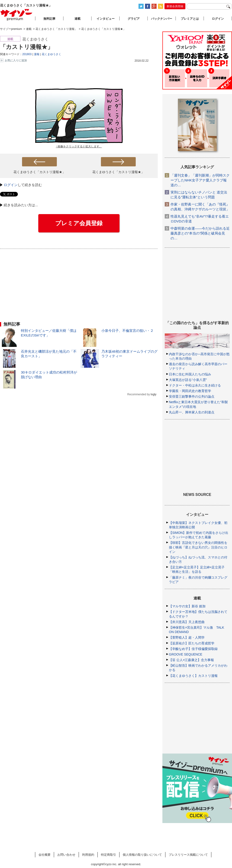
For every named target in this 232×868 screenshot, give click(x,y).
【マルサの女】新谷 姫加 (187, 606)
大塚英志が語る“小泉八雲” (188, 380)
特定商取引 (108, 855)
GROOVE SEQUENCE (186, 654)
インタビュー (106, 19)
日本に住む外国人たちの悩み (190, 374)
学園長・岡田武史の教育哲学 (190, 391)
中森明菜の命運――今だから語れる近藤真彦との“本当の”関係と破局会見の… (200, 233)
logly (153, 394)
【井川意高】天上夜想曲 (187, 622)
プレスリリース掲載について (188, 855)
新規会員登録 (175, 6)
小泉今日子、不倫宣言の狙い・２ (127, 331)
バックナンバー (162, 19)
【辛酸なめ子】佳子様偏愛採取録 (193, 649)
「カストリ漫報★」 (27, 47)
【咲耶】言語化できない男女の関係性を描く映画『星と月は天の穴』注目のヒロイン (198, 547)
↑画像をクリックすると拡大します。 (79, 147)
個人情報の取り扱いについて (142, 855)
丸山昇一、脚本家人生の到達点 (192, 412)
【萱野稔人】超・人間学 (187, 637)
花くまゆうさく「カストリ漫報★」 (39, 172)
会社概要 (45, 855)
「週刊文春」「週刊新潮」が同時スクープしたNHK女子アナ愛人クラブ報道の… (200, 180)
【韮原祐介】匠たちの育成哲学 (192, 643)
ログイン (11, 185)
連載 (77, 19)
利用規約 (88, 855)
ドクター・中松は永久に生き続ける (195, 385)
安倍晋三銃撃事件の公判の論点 (192, 396)
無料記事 (49, 19)
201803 (27, 54)
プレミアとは (190, 19)
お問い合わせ (66, 855)
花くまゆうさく (52, 54)
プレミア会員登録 (79, 223)
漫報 (37, 54)
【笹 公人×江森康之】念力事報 (191, 660)
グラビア (134, 19)
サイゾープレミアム (16, 15)
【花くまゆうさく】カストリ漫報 (193, 676)
